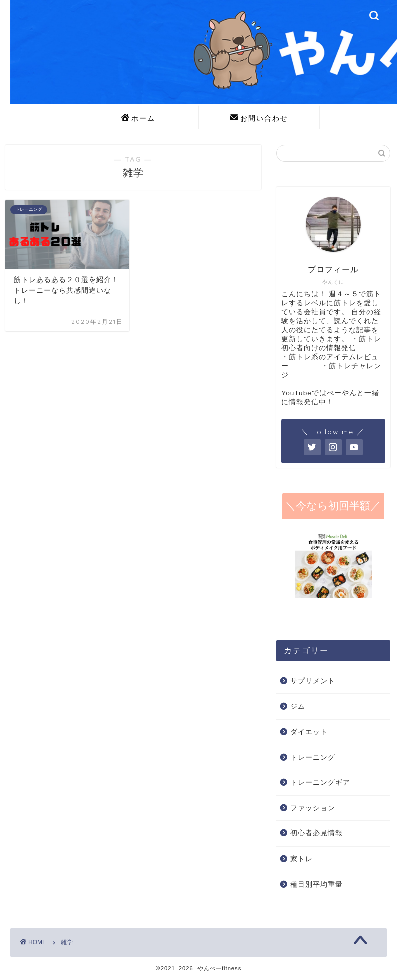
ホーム (138, 119)
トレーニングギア (320, 783)
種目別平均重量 (317, 884)
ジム (298, 706)
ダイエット (309, 732)
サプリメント (313, 681)
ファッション (313, 808)
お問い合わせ (259, 119)
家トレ (302, 859)
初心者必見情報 (317, 833)
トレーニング (313, 757)
